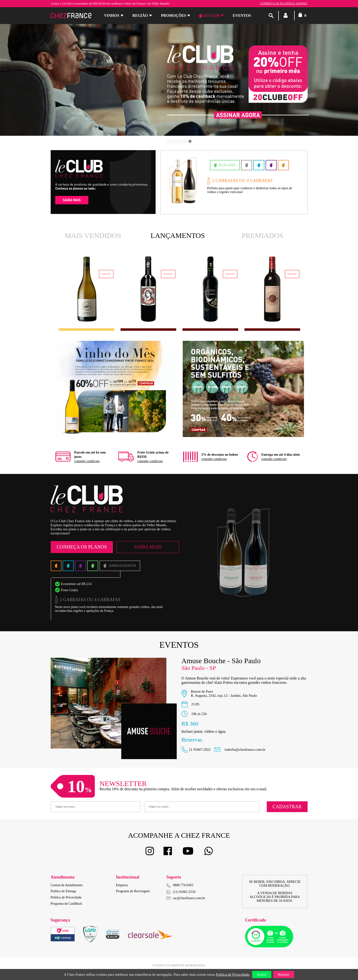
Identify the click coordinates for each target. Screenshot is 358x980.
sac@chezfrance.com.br (186, 898)
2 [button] (173, 141)
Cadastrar (287, 807)
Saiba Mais (148, 547)
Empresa (122, 885)
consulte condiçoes (87, 461)
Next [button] (325, 87)
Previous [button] (33, 87)
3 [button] (177, 141)
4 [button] (181, 141)
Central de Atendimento (67, 885)
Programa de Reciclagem (133, 891)
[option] (179, 80)
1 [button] (168, 141)
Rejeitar (284, 974)
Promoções (174, 15)
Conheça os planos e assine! (284, 3)
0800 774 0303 (183, 885)
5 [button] (186, 141)
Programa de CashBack (66, 904)
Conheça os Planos (82, 547)
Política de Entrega (64, 891)
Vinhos (112, 15)
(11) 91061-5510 (181, 892)
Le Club (209, 16)
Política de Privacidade (66, 897)
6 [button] (190, 141)
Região (140, 15)
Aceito (262, 974)
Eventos (242, 15)
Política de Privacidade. (233, 974)
